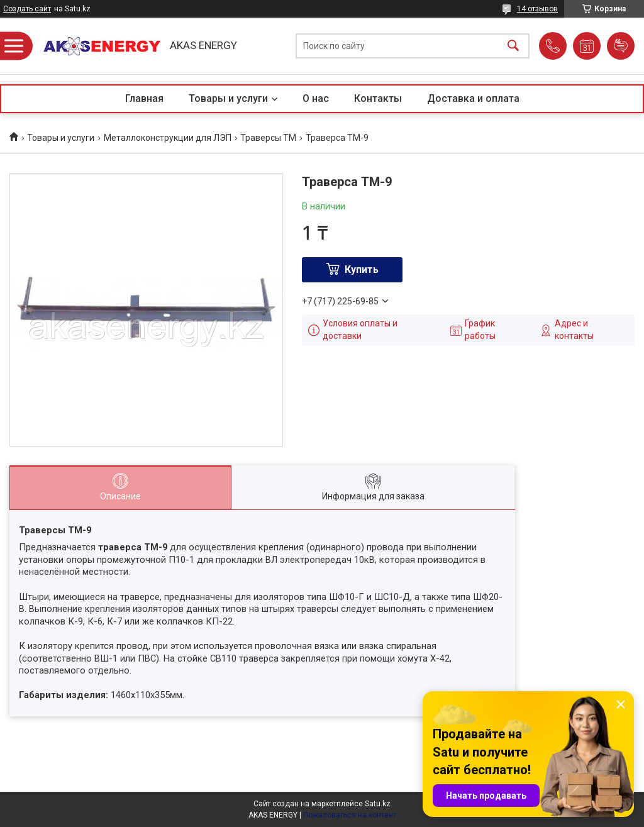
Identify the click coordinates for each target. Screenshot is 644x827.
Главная (144, 98)
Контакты (378, 98)
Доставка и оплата (473, 98)
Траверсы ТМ (268, 138)
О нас (316, 98)
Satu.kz (378, 804)
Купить (362, 269)
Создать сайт (27, 9)
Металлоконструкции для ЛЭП (168, 138)
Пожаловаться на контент (350, 815)
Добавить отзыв (621, 46)
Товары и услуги (228, 98)
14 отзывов (537, 9)
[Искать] (513, 46)
